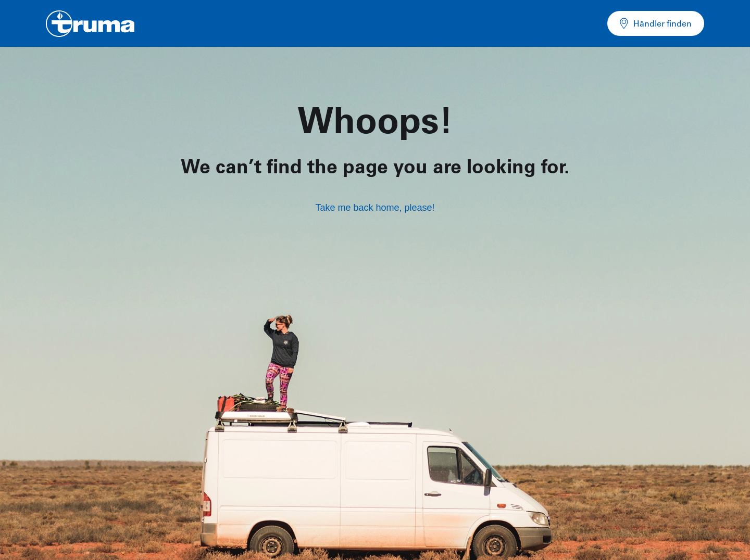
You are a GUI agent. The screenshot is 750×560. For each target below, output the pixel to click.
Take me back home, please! (375, 208)
